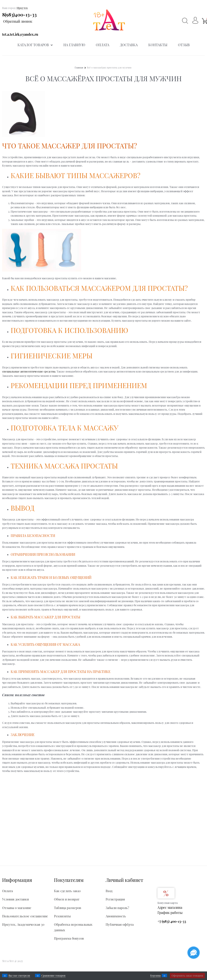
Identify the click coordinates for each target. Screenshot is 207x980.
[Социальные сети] (194, 953)
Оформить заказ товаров (187, 976)
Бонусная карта (168, 903)
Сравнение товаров (53, 976)
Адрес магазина (170, 907)
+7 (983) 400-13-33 (172, 921)
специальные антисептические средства (29, 371)
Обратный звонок (18, 21)
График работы (170, 913)
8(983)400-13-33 (19, 15)
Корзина (155, 976)
